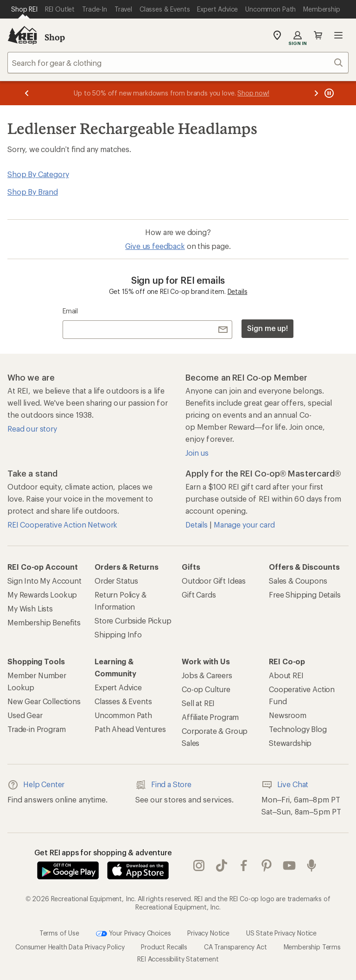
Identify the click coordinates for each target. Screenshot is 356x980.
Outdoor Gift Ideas (214, 581)
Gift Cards (199, 595)
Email (70, 311)
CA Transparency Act (235, 947)
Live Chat (285, 785)
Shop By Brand (33, 192)
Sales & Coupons (298, 581)
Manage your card (244, 525)
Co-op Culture (206, 689)
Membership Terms (312, 947)
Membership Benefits (44, 622)
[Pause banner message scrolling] (328, 93)
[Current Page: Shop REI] (24, 9)
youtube (289, 865)
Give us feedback (155, 246)
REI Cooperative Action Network (62, 525)
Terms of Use (59, 933)
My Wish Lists (30, 608)
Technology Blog (298, 729)
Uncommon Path (123, 715)
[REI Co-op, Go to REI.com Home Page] (22, 35)
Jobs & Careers (207, 675)
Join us (197, 453)
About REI (286, 675)
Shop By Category (38, 174)
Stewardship (290, 743)
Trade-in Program (36, 729)
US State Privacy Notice (281, 933)
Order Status (116, 581)
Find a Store (163, 785)
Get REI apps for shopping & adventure (103, 852)
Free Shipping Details (305, 595)
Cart (318, 35)
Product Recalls (164, 947)
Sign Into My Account (44, 581)
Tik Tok (222, 865)
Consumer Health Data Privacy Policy (70, 947)
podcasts (311, 865)
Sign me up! (267, 328)
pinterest (267, 865)
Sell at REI (198, 703)
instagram (199, 865)
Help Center (36, 785)
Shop (55, 37)
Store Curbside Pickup (133, 620)
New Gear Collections (44, 701)
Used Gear (25, 715)
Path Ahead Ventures (130, 729)
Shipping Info (118, 634)
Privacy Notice (208, 933)
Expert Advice (118, 687)
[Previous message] (27, 93)
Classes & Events (123, 701)
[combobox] (178, 63)
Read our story (32, 429)
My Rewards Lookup (42, 595)
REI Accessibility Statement (178, 959)
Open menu (338, 35)
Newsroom (288, 715)
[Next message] (316, 93)
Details (238, 291)
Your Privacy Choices (133, 934)
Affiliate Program (210, 717)
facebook (244, 865)
